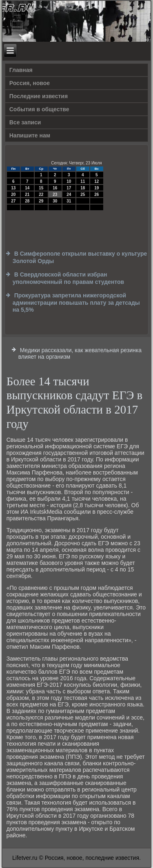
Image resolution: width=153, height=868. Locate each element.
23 (55, 195)
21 (27, 195)
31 (69, 201)
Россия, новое (30, 83)
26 (96, 195)
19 (96, 188)
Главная (21, 70)
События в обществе (39, 109)
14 (27, 188)
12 (96, 181)
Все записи (25, 122)
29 (41, 201)
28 (27, 201)
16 (55, 188)
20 (13, 195)
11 (83, 181)
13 (13, 188)
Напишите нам (30, 135)
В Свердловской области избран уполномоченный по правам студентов (68, 278)
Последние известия (39, 96)
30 (55, 201)
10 (69, 181)
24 (69, 195)
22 (41, 195)
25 (83, 195)
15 (41, 188)
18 (83, 188)
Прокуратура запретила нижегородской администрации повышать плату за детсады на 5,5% (76, 302)
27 (13, 201)
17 (69, 188)
